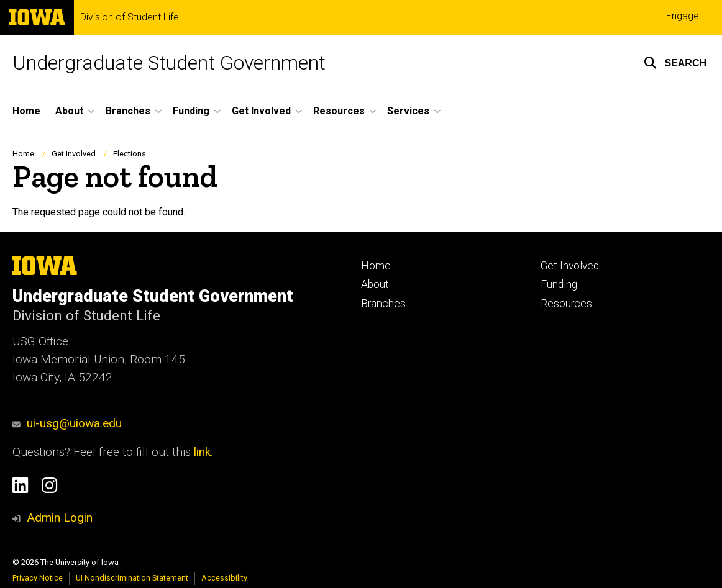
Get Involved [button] (261, 111)
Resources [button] (339, 111)
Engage (683, 16)
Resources (566, 304)
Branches (383, 304)
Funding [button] (191, 111)
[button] (675, 63)
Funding (559, 284)
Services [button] (408, 111)
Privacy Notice (38, 578)
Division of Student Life (130, 17)
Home (26, 111)
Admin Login (60, 518)
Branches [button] (128, 111)
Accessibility (224, 578)
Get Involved (74, 154)
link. (202, 452)
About (375, 284)
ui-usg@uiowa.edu (67, 423)
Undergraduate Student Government (169, 63)
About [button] (69, 111)
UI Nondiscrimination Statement (132, 578)
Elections (130, 154)
